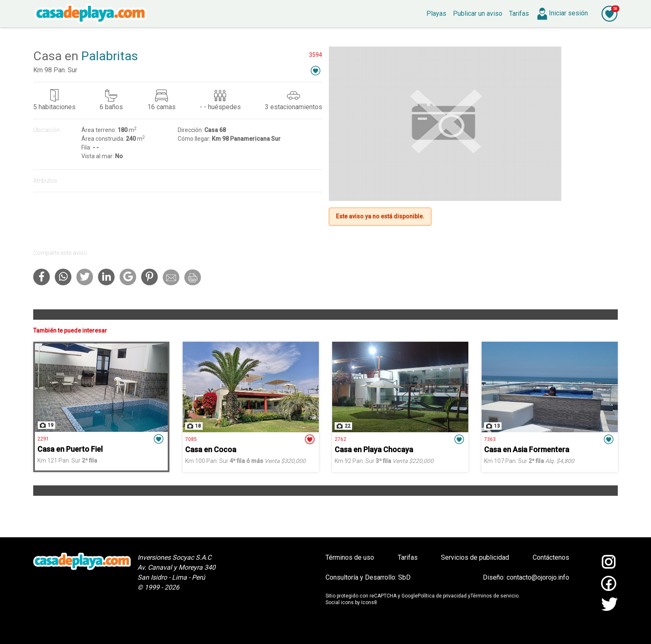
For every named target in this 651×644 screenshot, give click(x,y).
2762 (340, 439)
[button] (316, 70)
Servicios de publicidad (475, 557)
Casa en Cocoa (211, 449)
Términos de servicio (494, 596)
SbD (404, 577)
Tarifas (408, 557)
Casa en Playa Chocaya (374, 449)
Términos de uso (350, 557)
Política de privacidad (442, 596)
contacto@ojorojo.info (538, 577)
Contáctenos (551, 557)
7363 (490, 439)
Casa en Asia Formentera (527, 449)
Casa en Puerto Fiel (70, 449)
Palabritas (110, 56)
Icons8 (369, 602)
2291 (43, 439)
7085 (191, 439)
